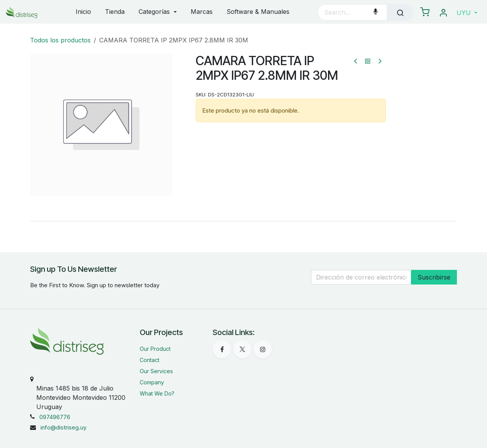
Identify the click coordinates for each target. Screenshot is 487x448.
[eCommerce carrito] (425, 12)
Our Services (156, 371)
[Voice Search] (375, 12)
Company (152, 382)
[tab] (244, 221)
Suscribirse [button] (434, 277)
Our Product (155, 349)
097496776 (55, 417)
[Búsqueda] (400, 12)
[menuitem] (83, 12)
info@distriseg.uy (63, 427)
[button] (467, 13)
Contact (150, 360)
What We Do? (157, 393)
